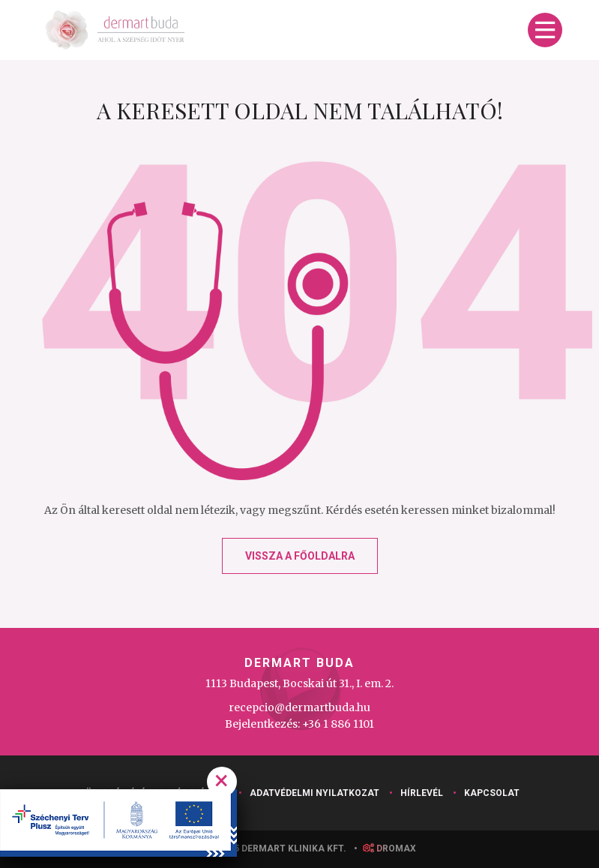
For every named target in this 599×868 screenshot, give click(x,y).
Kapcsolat (492, 793)
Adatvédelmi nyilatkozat (314, 793)
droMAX (389, 848)
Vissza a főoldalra (300, 556)
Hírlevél (422, 793)
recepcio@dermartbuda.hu (299, 707)
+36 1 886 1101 (338, 724)
